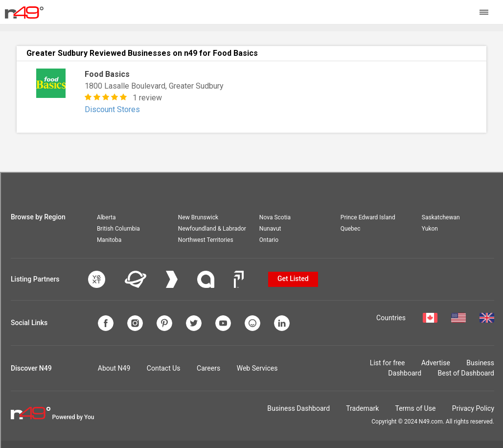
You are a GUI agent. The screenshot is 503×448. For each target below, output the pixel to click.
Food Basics (107, 74)
